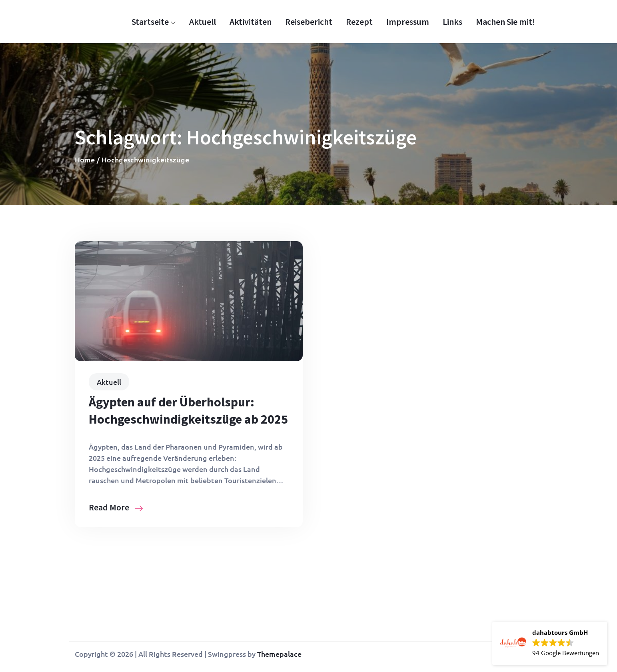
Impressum (408, 22)
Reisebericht (309, 22)
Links (452, 22)
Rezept (359, 22)
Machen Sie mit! (505, 22)
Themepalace (279, 654)
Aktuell (203, 22)
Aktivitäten (251, 22)
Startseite (154, 22)
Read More (116, 507)
